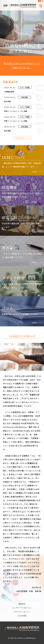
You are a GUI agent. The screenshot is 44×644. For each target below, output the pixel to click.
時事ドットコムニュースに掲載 (16, 117)
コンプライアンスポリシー (22, 608)
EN (42, 1)
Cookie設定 (22, 616)
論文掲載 (7, 107)
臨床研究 (22, 604)
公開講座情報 (9, 98)
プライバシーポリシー (22, 612)
